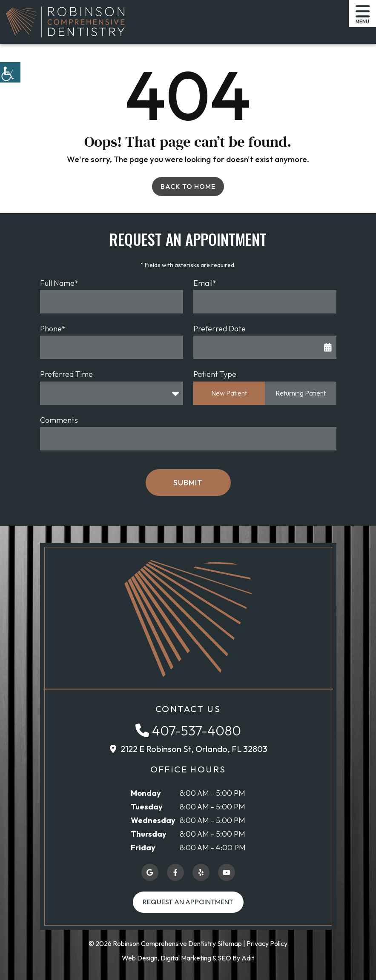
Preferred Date (220, 329)
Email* (205, 283)
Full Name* (59, 283)
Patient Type (215, 374)
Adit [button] (248, 958)
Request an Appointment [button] (188, 902)
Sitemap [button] (230, 943)
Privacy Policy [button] (267, 943)
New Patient (229, 393)
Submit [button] (188, 483)
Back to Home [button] (188, 186)
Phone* (53, 329)
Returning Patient (301, 393)
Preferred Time (66, 374)
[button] (10, 72)
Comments (59, 420)
